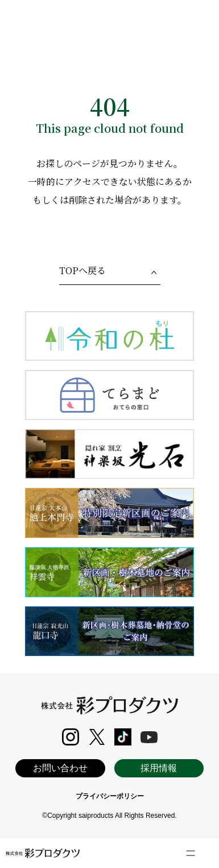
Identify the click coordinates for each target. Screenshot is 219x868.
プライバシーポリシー (110, 796)
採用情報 (159, 768)
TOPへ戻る (82, 270)
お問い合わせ (60, 768)
